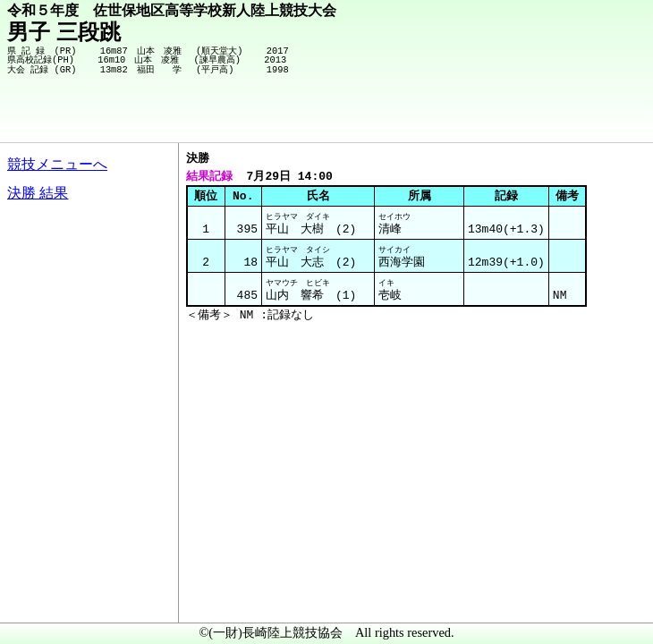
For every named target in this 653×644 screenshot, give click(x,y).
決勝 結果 (38, 193)
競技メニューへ (57, 164)
